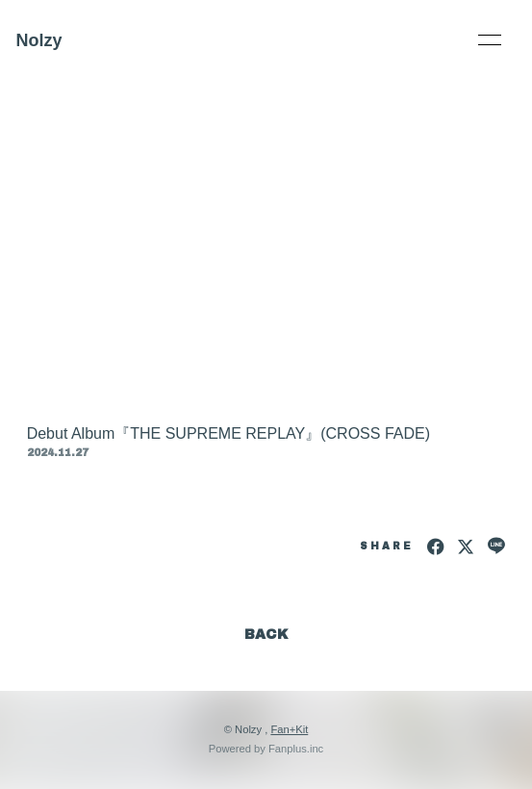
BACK (266, 635)
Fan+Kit (289, 729)
